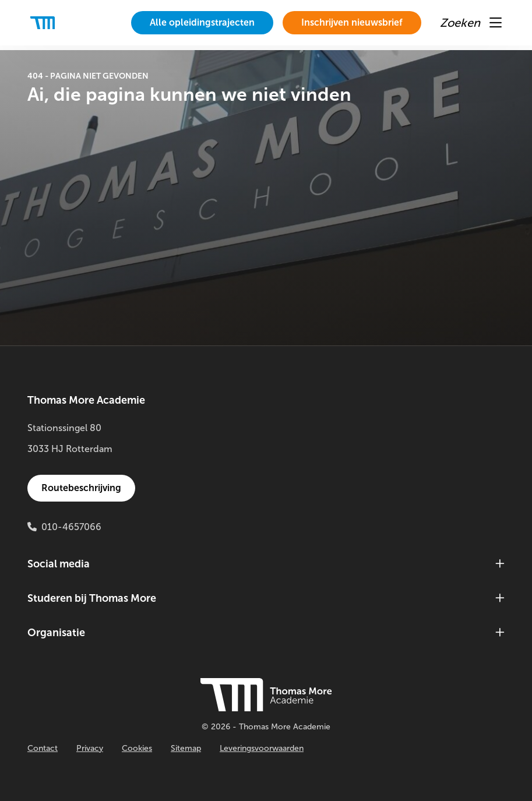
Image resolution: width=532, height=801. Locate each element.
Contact (43, 748)
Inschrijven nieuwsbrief (352, 22)
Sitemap (186, 748)
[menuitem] (202, 23)
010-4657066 (71, 527)
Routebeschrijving (81, 488)
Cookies (137, 748)
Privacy (90, 748)
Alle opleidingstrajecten (202, 22)
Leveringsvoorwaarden (262, 748)
